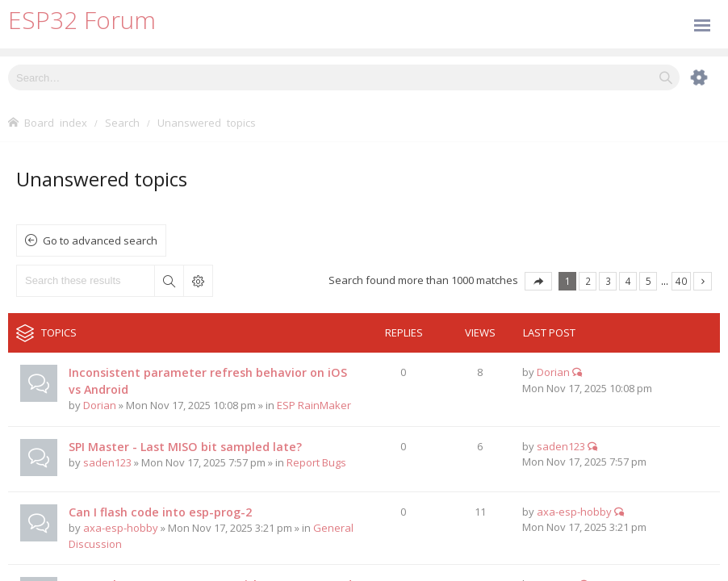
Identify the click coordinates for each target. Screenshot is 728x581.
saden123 (107, 462)
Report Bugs (316, 462)
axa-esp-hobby (121, 528)
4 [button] (628, 281)
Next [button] (703, 281)
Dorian (100, 405)
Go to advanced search (100, 240)
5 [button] (649, 281)
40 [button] (681, 281)
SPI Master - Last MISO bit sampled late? (185, 447)
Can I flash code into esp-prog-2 (160, 512)
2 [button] (588, 281)
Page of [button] (538, 281)
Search (169, 281)
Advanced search (198, 281)
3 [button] (608, 281)
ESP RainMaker (314, 405)
